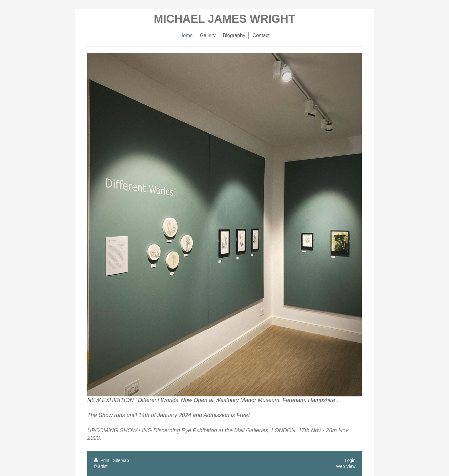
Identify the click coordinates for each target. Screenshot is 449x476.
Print (102, 460)
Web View (346, 466)
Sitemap (121, 460)
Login (350, 460)
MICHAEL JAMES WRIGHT (224, 19)
